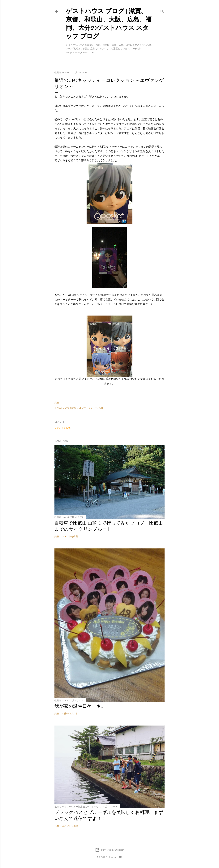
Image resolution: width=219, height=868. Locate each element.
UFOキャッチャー (88, 408)
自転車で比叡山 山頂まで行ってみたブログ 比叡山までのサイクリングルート (109, 526)
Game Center (70, 408)
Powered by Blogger (109, 850)
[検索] (162, 11)
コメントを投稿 (62, 428)
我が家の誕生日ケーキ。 (80, 706)
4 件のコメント (70, 713)
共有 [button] (57, 402)
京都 (101, 408)
